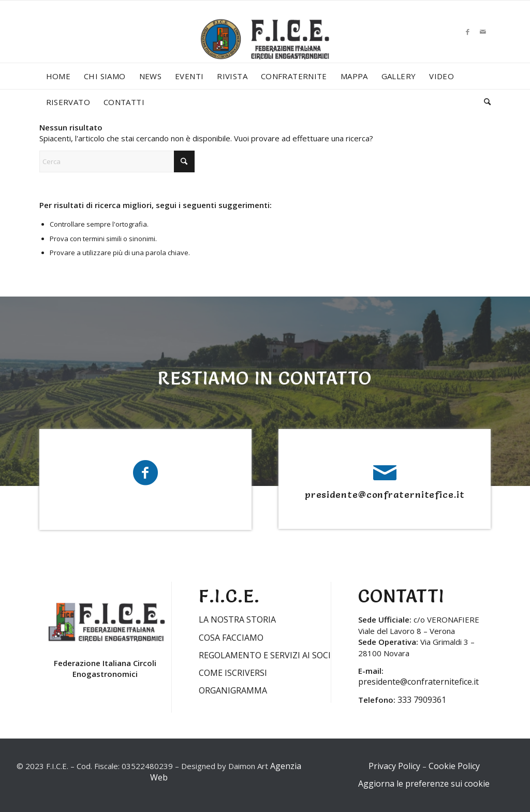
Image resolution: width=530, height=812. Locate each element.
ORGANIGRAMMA (233, 690)
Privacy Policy (394, 766)
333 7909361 (422, 700)
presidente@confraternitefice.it (385, 494)
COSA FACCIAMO (231, 638)
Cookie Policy (454, 766)
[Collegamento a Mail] (483, 32)
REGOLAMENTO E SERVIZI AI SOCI (265, 655)
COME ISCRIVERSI (233, 673)
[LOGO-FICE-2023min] (265, 50)
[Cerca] (484, 102)
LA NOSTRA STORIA (237, 619)
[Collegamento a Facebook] (467, 32)
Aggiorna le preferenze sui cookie (424, 784)
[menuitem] (58, 76)
